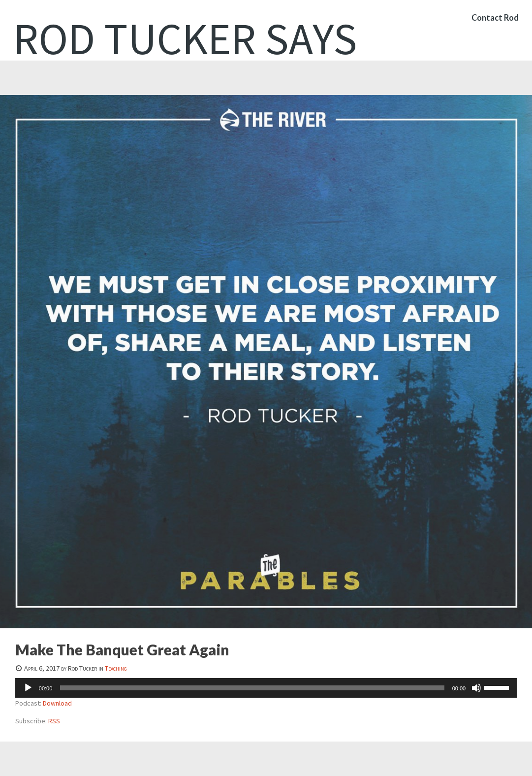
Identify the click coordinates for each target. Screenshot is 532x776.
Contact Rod (494, 22)
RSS (54, 721)
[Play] (28, 688)
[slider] (252, 688)
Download (57, 703)
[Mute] (476, 688)
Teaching (116, 668)
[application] (266, 688)
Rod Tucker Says (185, 38)
